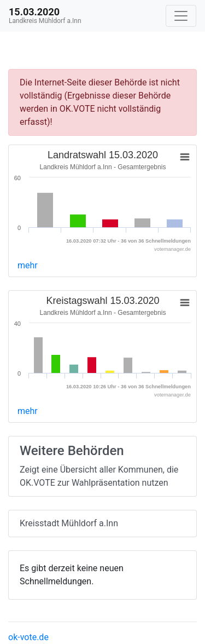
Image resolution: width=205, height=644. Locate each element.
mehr (28, 265)
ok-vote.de (28, 637)
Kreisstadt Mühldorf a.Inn (69, 523)
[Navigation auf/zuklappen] (181, 16)
